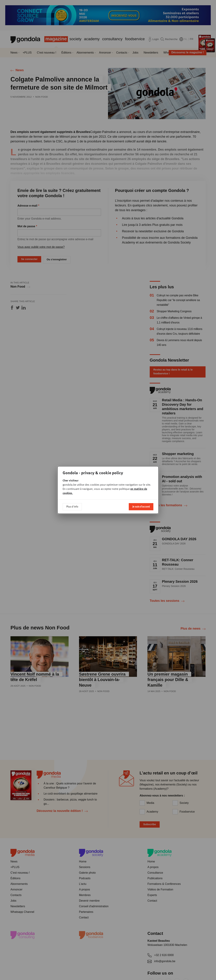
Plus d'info (72, 506)
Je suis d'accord (141, 506)
